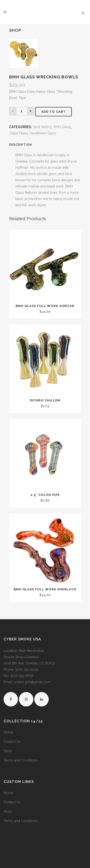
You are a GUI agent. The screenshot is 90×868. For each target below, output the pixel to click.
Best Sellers (42, 127)
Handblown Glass (43, 133)
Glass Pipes (18, 133)
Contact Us (12, 742)
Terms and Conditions (21, 760)
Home (8, 732)
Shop (8, 751)
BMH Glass (62, 127)
